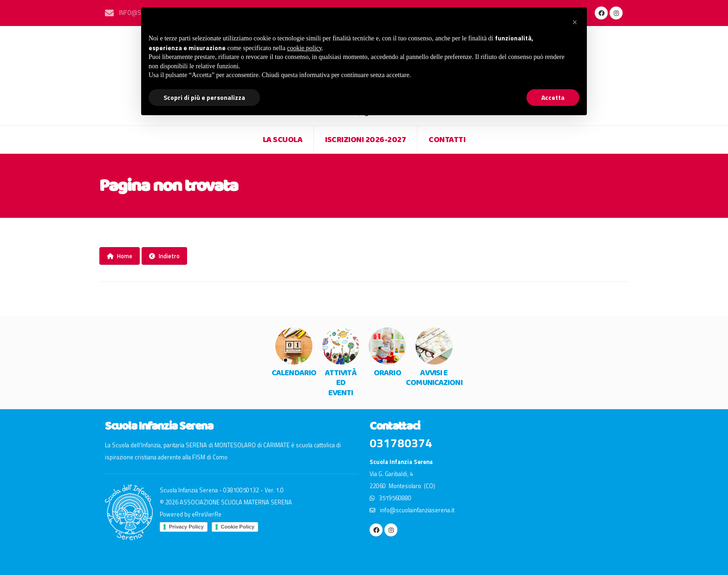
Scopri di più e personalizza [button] (204, 97)
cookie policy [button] (304, 48)
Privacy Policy (186, 527)
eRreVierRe (207, 514)
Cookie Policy (238, 527)
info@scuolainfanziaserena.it (412, 510)
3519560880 (390, 498)
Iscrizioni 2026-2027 (365, 140)
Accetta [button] (553, 97)
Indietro (164, 256)
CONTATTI (447, 140)
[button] (575, 22)
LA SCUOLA (283, 140)
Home (120, 256)
